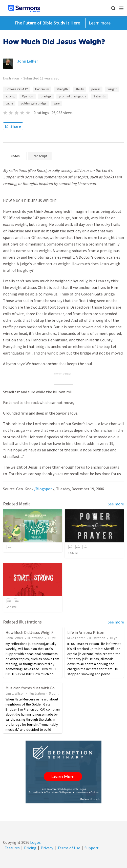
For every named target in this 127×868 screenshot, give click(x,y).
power (96, 89)
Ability (80, 89)
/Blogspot (43, 489)
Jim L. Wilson (15, 693)
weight (112, 89)
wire (57, 103)
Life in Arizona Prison (86, 632)
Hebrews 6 (42, 89)
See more (116, 504)
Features (12, 848)
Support (92, 848)
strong (10, 96)
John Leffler (28, 61)
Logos (35, 842)
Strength (62, 89)
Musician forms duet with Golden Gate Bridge (45, 688)
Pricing (30, 848)
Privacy (47, 848)
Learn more (100, 23)
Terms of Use (69, 848)
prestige (46, 96)
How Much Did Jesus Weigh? (29, 632)
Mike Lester (76, 638)
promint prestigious (72, 96)
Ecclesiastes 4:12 (17, 89)
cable (9, 103)
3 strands (99, 96)
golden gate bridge (33, 103)
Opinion (28, 96)
